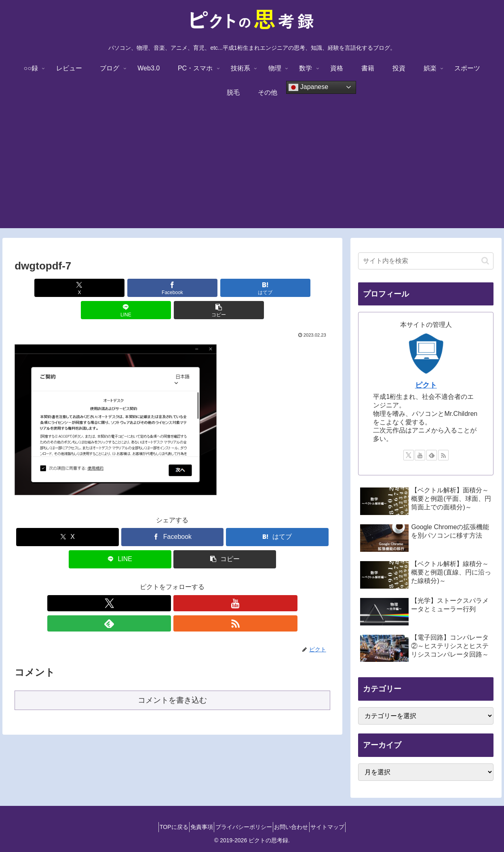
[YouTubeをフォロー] (163, 581)
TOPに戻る (161, 827)
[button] (278, 288)
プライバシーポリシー (244, 827)
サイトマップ (340, 827)
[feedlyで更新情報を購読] (181, 581)
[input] (426, 261)
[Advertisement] (252, 172)
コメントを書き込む (172, 658)
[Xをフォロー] (144, 581)
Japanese (308, 87)
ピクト (426, 385)
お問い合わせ (297, 827)
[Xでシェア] (66, 288)
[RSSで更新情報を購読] (200, 581)
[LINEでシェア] (225, 288)
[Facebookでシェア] (119, 288)
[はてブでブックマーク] (172, 288)
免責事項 (196, 827)
